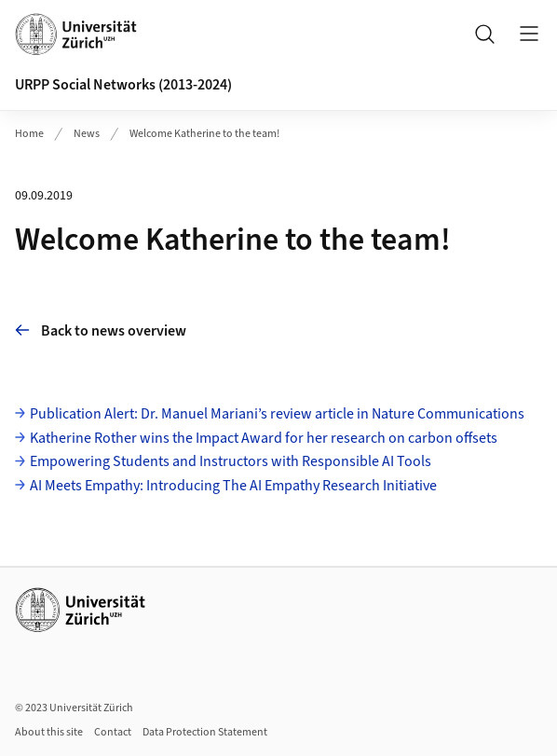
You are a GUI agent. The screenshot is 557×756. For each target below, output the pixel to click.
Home (29, 134)
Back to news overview (101, 331)
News (87, 134)
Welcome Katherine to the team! (204, 134)
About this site (49, 732)
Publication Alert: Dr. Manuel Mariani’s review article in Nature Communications (277, 414)
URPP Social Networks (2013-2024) (123, 85)
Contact (113, 732)
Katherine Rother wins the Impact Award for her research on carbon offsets (264, 438)
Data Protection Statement (205, 732)
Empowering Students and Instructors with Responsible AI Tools (231, 461)
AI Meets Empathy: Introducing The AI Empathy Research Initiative (233, 486)
